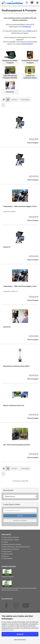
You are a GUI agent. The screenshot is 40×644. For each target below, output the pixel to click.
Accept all (20, 634)
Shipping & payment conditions (12, 544)
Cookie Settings (8, 559)
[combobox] (15, 100)
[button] (4, 100)
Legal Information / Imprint (11, 540)
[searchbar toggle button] (27, 3)
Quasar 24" (7, 247)
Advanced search (20, 521)
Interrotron (7, 327)
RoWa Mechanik (27, 44)
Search (20, 516)
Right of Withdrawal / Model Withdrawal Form (16, 547)
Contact (5, 542)
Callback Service (8, 554)
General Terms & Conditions (11, 549)
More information (20, 640)
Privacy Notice (10, 630)
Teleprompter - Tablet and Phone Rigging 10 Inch (20, 206)
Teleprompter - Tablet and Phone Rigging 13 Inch (20, 286)
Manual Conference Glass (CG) (14, 405)
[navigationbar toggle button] (37, 3)
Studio (29, 31)
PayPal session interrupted (11, 537)
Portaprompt (27, 27)
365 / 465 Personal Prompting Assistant (17, 445)
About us (6, 556)
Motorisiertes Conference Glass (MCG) (16, 366)
